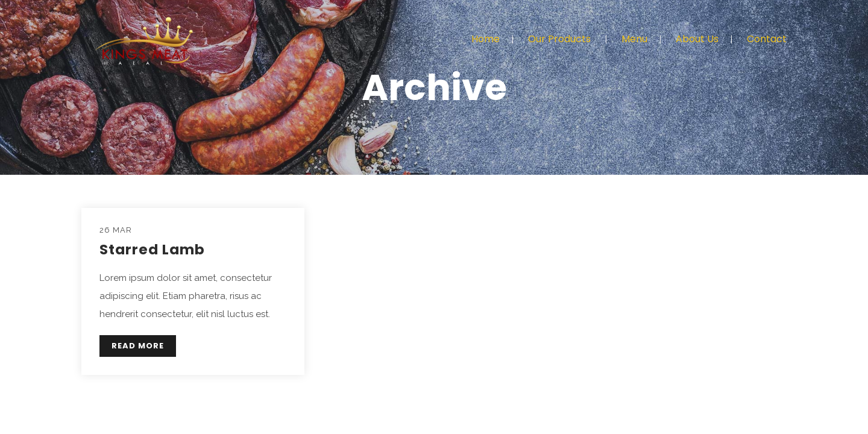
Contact (767, 39)
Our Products (559, 39)
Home (486, 39)
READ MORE (138, 346)
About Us (697, 39)
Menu (634, 39)
